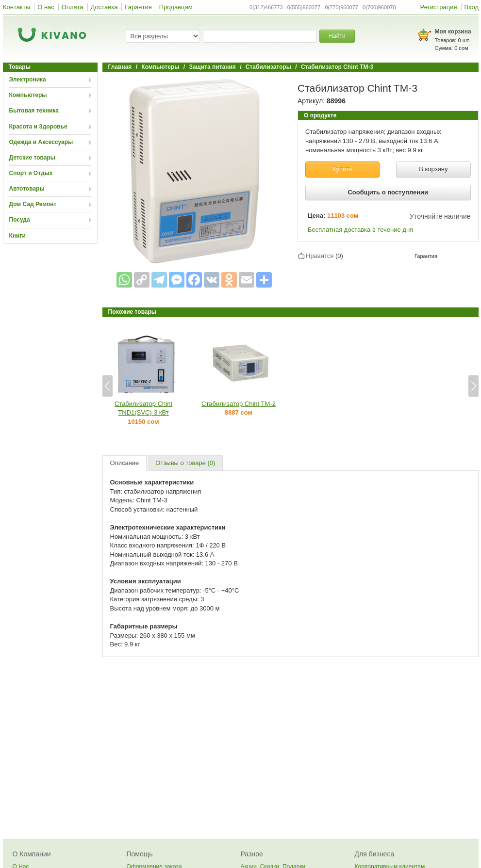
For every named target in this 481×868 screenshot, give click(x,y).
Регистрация (439, 7)
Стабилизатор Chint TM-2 (239, 404)
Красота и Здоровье (38, 127)
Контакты (17, 7)
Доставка (104, 7)
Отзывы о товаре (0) (185, 463)
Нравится (320, 256)
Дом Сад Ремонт (33, 204)
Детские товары (33, 158)
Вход (472, 7)
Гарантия (138, 7)
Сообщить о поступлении (388, 192)
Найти (337, 36)
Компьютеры (28, 95)
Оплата (73, 7)
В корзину (433, 169)
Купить (342, 169)
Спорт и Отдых (31, 173)
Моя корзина (453, 32)
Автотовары (27, 189)
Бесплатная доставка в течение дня (360, 230)
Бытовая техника (34, 111)
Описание (125, 463)
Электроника (28, 80)
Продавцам (176, 7)
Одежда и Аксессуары (41, 142)
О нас (46, 7)
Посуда (20, 220)
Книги (17, 236)
